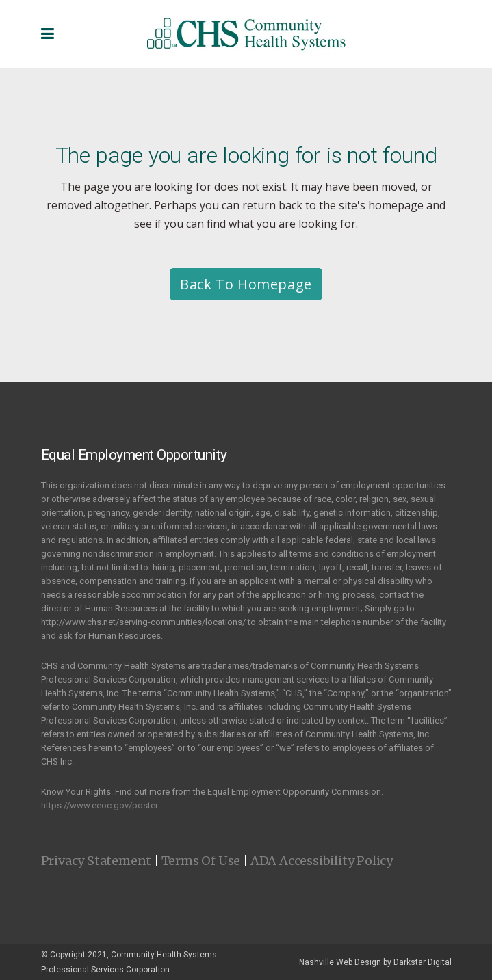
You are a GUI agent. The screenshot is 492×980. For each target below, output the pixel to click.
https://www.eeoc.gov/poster (100, 805)
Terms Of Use (201, 861)
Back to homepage (246, 284)
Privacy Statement (96, 861)
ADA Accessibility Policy (322, 861)
